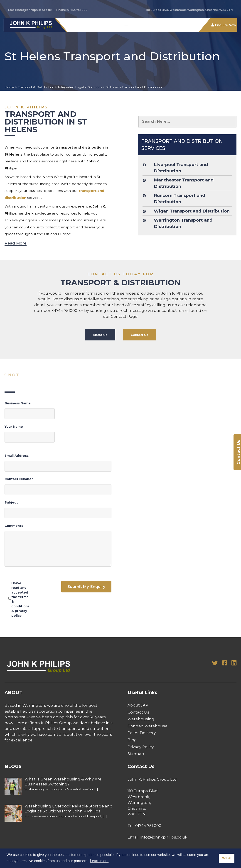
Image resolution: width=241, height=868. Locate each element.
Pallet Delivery (142, 733)
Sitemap (136, 754)
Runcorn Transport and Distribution (180, 199)
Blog (132, 740)
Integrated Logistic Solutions (80, 87)
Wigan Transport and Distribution (192, 211)
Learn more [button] (99, 861)
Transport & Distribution (36, 87)
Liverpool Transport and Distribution (181, 168)
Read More (16, 243)
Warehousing (141, 719)
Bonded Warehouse (148, 726)
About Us (100, 335)
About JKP (138, 705)
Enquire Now (226, 25)
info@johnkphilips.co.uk (34, 10)
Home (9, 87)
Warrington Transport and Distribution (183, 223)
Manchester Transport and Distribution (184, 183)
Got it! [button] (226, 858)
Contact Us (140, 335)
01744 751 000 (77, 10)
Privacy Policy (141, 747)
